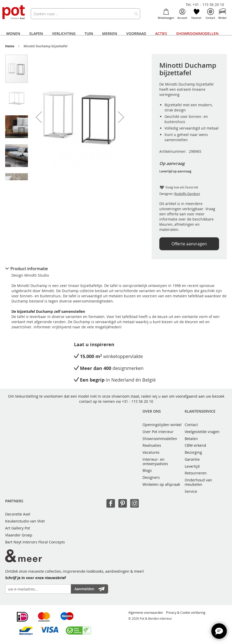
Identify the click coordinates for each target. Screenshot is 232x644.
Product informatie (29, 269)
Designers (151, 477)
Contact (210, 14)
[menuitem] (13, 34)
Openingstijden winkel (162, 425)
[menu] (113, 34)
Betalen (191, 439)
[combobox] (85, 14)
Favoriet (196, 14)
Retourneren (196, 473)
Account (182, 14)
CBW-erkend (195, 445)
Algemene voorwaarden (146, 612)
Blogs (147, 470)
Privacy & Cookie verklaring (186, 612)
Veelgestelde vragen (202, 432)
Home (10, 46)
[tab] (116, 269)
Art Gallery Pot (18, 528)
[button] (39, 117)
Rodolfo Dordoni (187, 194)
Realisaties (152, 445)
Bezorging (193, 452)
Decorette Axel (18, 514)
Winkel (222, 14)
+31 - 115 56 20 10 (137, 401)
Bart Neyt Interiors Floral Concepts (35, 542)
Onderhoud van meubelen (198, 482)
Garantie (192, 459)
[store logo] (14, 13)
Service (191, 491)
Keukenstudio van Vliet (25, 521)
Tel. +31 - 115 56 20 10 (205, 5)
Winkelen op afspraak (161, 484)
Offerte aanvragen (189, 244)
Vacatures (151, 452)
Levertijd (192, 466)
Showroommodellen (160, 439)
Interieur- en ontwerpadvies (155, 461)
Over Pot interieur (158, 432)
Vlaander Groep (19, 535)
